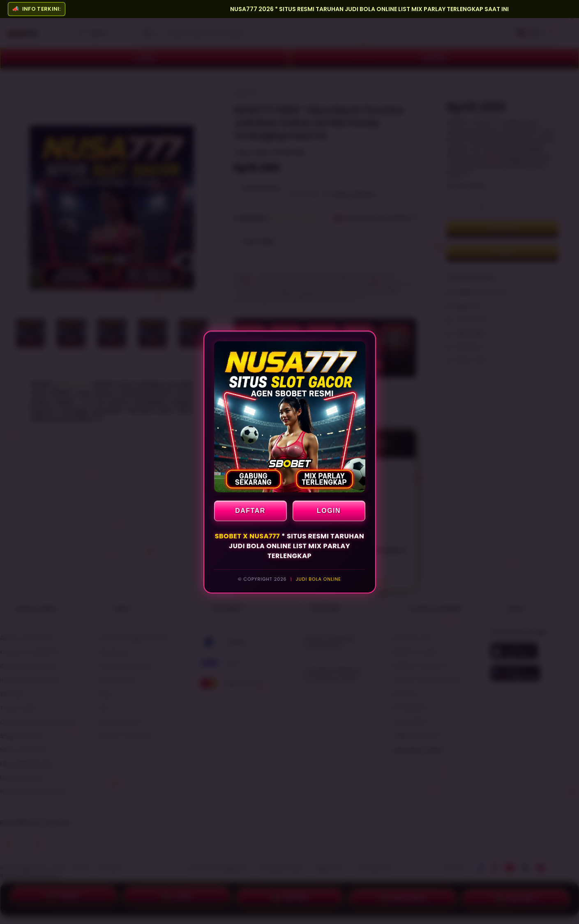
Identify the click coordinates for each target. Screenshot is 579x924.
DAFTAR (250, 511)
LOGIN (329, 511)
